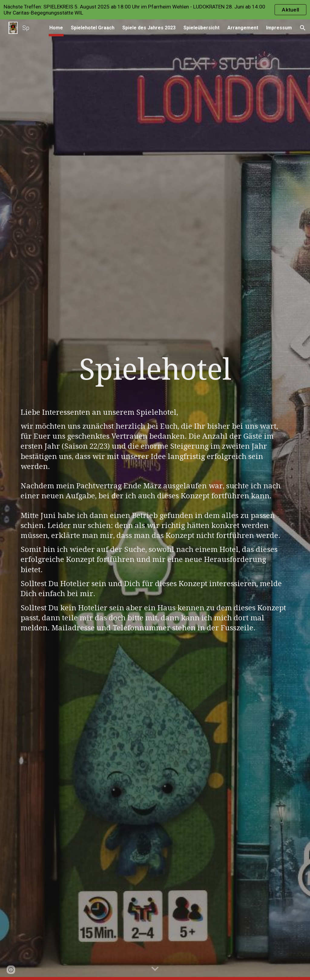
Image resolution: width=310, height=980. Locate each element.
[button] (303, 28)
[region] (155, 10)
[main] (155, 375)
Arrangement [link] (243, 28)
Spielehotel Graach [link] (93, 28)
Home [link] (56, 28)
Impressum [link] (279, 28)
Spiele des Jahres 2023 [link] (149, 28)
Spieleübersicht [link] (201, 28)
